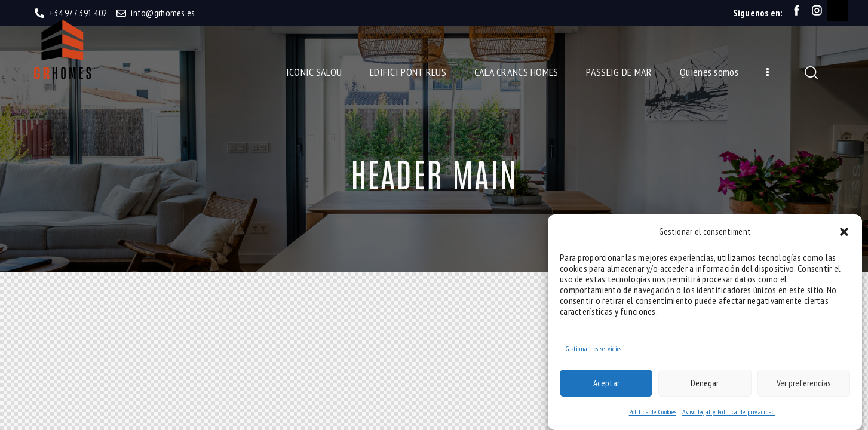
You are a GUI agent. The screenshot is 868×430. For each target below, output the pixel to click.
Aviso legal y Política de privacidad (729, 412)
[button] (844, 232)
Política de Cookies (653, 412)
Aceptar (606, 383)
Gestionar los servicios (594, 348)
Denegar (705, 383)
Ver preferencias (803, 383)
